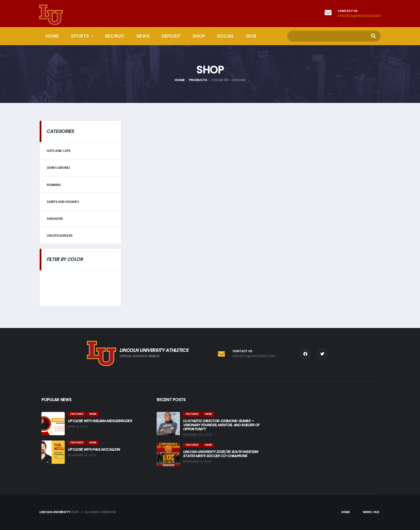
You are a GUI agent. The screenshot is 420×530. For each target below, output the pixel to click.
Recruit (115, 36)
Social (225, 36)
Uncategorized (60, 235)
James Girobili (58, 167)
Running (54, 185)
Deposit (171, 36)
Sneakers (55, 219)
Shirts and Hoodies (63, 202)
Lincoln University (55, 512)
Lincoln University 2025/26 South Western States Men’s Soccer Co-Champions (220, 454)
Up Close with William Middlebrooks (100, 421)
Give (251, 36)
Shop (199, 36)
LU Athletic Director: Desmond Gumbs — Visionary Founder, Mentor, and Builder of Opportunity (221, 425)
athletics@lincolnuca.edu (359, 16)
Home (52, 36)
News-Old (371, 512)
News (143, 36)
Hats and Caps (59, 151)
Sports (80, 36)
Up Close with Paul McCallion (94, 449)
